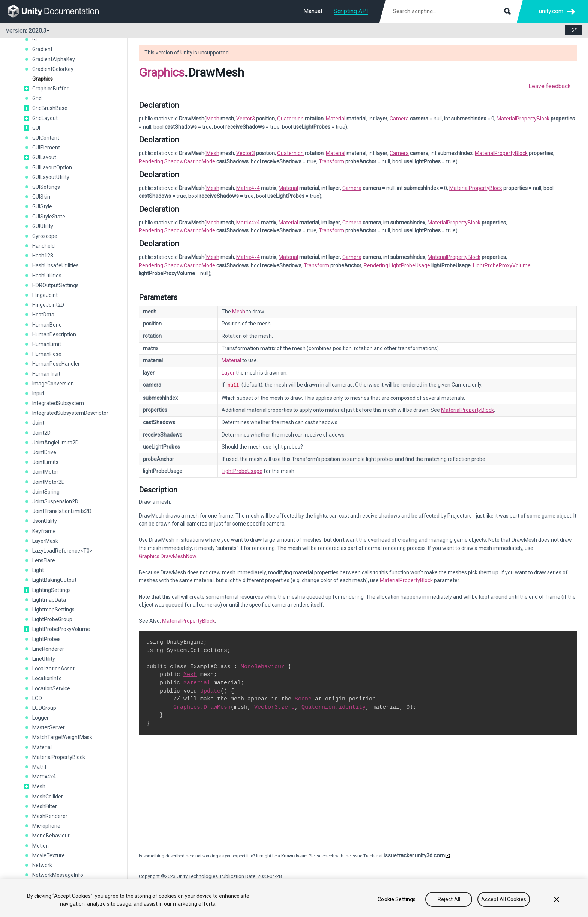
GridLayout (45, 118)
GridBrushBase (50, 108)
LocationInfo (47, 678)
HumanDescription (54, 334)
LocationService (51, 688)
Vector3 (246, 119)
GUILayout (44, 157)
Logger (40, 718)
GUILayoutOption (52, 167)
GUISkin (41, 197)
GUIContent (46, 138)
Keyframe (44, 531)
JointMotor (45, 472)
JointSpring (46, 492)
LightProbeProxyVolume (61, 629)
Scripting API (351, 11)
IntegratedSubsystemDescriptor (70, 413)
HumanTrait (46, 374)
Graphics (43, 79)
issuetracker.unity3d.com (414, 855)
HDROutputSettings (55, 285)
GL (35, 39)
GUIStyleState (49, 217)
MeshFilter (45, 806)
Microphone (46, 826)
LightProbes (46, 639)
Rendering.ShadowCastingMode (177, 161)
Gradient (42, 49)
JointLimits (45, 462)
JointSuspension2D (55, 501)
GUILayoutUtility (51, 177)
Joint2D (41, 433)
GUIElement (46, 148)
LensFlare (44, 560)
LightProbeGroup (52, 619)
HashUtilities (47, 276)
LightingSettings (52, 590)
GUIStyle (42, 206)
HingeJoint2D (48, 305)
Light (38, 570)
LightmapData (49, 600)
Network (42, 865)
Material (42, 747)
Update (210, 690)
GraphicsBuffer (50, 89)
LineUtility (44, 659)
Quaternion (290, 119)
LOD (37, 698)
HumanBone (47, 325)
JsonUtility (45, 521)
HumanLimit (47, 344)
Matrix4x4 (44, 777)
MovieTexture (49, 855)
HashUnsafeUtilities (55, 265)
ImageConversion (53, 384)
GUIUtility (43, 226)
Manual (313, 11)
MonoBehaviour (51, 836)
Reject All (449, 906)
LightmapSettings (53, 610)
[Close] (556, 906)
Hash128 (43, 256)
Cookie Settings (397, 906)
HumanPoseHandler (56, 364)
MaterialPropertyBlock (59, 757)
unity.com (551, 11)
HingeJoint (45, 295)
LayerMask (45, 541)
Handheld (43, 246)
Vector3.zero (274, 706)
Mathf (40, 767)
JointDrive (44, 452)
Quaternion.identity (334, 706)
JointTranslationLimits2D (62, 511)
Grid (37, 98)
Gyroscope (45, 236)
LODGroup (44, 708)
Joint (38, 423)
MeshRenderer (50, 816)
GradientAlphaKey (54, 59)
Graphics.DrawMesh (202, 706)
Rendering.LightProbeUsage (397, 265)
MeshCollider (48, 797)
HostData (43, 315)
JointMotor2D (49, 482)
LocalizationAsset (53, 669)
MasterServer (49, 727)
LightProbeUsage (242, 470)
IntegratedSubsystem (58, 403)
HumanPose (47, 354)
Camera (399, 119)
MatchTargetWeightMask (62, 737)
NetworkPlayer (50, 885)
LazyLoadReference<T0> (62, 551)
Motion (40, 846)
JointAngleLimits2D (55, 443)
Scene (303, 698)
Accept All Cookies (504, 906)
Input (38, 393)
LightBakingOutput (54, 580)
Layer (228, 373)
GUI (36, 128)
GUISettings (46, 187)
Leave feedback (550, 86)
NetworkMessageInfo (58, 875)
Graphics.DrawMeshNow (167, 556)
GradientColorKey (53, 69)
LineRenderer (48, 649)
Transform (331, 161)
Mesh (39, 786)
